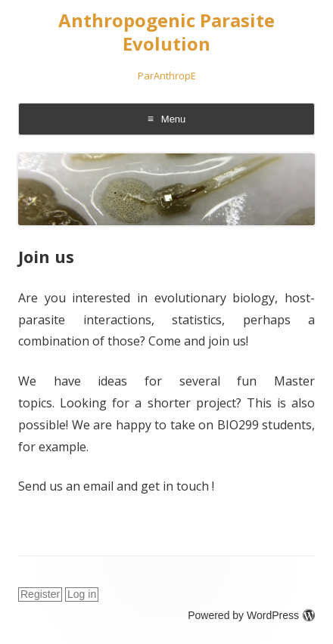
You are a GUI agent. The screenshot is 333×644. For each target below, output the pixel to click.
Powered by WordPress (251, 615)
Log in (82, 594)
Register (40, 594)
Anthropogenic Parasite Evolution (166, 33)
